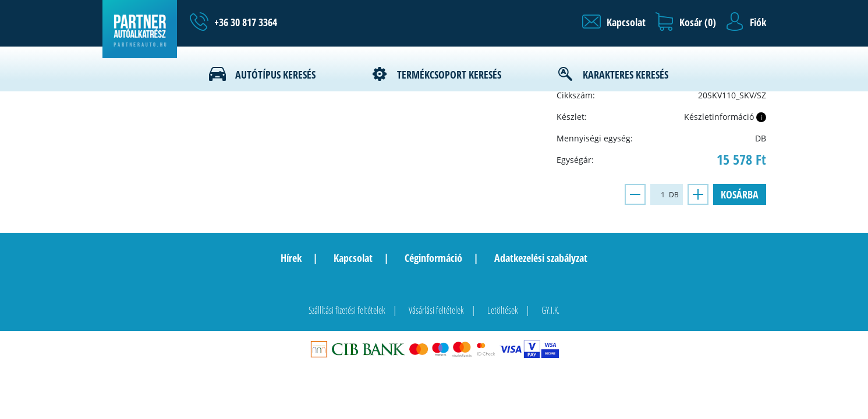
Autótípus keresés (275, 74)
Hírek (291, 258)
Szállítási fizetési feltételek (347, 310)
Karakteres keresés (626, 74)
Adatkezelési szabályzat (541, 258)
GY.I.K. (550, 310)
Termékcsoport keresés (449, 74)
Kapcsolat (353, 258)
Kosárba (740, 194)
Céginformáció (433, 258)
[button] (614, 22)
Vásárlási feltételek (436, 310)
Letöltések (503, 310)
